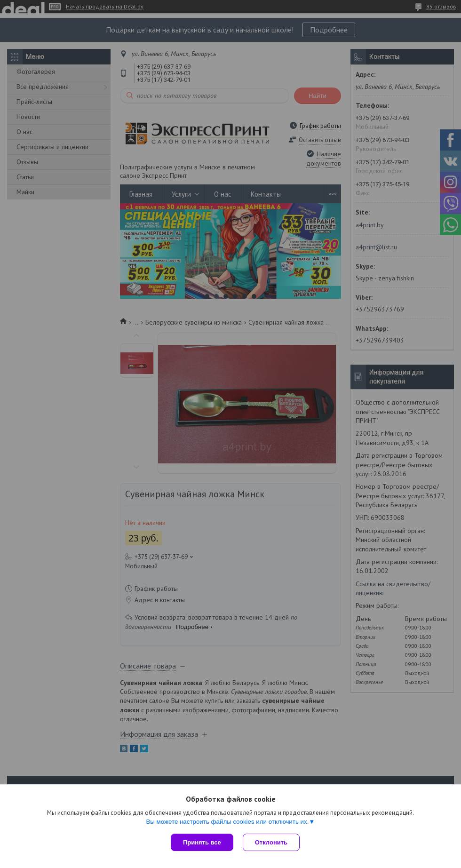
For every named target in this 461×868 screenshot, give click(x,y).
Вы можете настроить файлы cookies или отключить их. (227, 822)
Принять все (202, 842)
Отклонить (271, 842)
